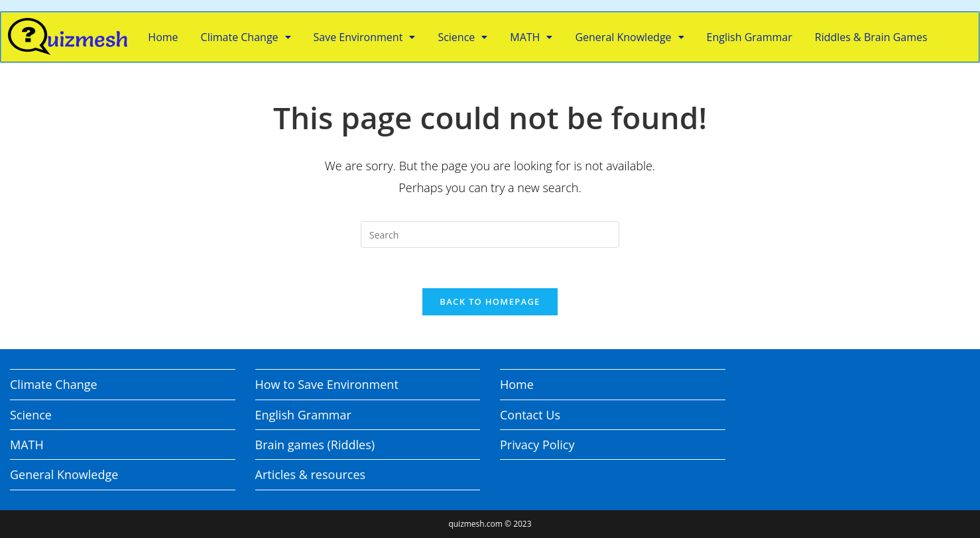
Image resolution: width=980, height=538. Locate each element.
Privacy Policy (537, 445)
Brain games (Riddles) (315, 445)
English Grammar (750, 37)
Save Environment (365, 37)
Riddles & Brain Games (871, 37)
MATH (531, 37)
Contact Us (530, 415)
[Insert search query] (490, 235)
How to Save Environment (327, 384)
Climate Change (246, 37)
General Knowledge (629, 37)
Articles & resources (311, 474)
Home (163, 37)
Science (462, 37)
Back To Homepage (490, 301)
